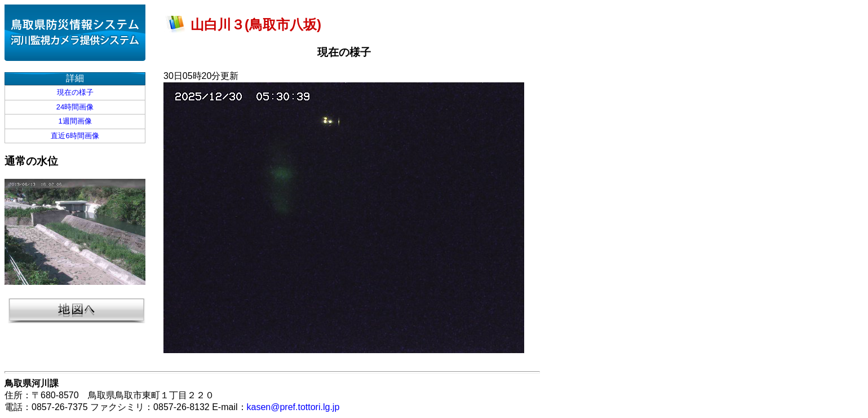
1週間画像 (75, 121)
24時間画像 (75, 107)
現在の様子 (75, 92)
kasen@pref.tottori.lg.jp (293, 407)
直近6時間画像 (75, 136)
